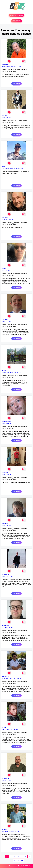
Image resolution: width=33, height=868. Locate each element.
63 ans (9, 525)
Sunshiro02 (6, 626)
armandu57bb (7, 422)
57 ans (9, 780)
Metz (4, 423)
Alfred (4, 371)
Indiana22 (5, 524)
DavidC (4, 728)
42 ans (9, 321)
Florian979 (6, 677)
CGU (12, 866)
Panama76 (6, 575)
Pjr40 (4, 269)
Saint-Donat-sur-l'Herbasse (11, 168)
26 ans (22, 168)
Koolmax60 (6, 65)
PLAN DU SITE (20, 866)
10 (22, 860)
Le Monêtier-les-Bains (9, 372)
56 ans (8, 270)
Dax (3, 270)
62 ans (9, 423)
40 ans (16, 729)
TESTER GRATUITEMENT (16, 15)
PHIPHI (4, 116)
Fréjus (4, 780)
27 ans (19, 678)
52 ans (11, 576)
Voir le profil (16, 84)
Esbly (4, 321)
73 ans (9, 474)
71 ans (19, 66)
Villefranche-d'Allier (8, 831)
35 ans (17, 831)
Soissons (5, 627)
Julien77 (5, 320)
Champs (5, 219)
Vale (4, 167)
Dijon (4, 474)
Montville (5, 576)
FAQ (8, 866)
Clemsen (5, 473)
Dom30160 (6, 779)
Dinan (4, 117)
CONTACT (29, 866)
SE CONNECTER (16, 21)
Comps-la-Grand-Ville (9, 678)
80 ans (19, 372)
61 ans (9, 117)
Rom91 (4, 830)
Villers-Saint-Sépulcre (9, 66)
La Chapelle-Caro (8, 729)
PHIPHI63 (5, 218)
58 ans (11, 219)
